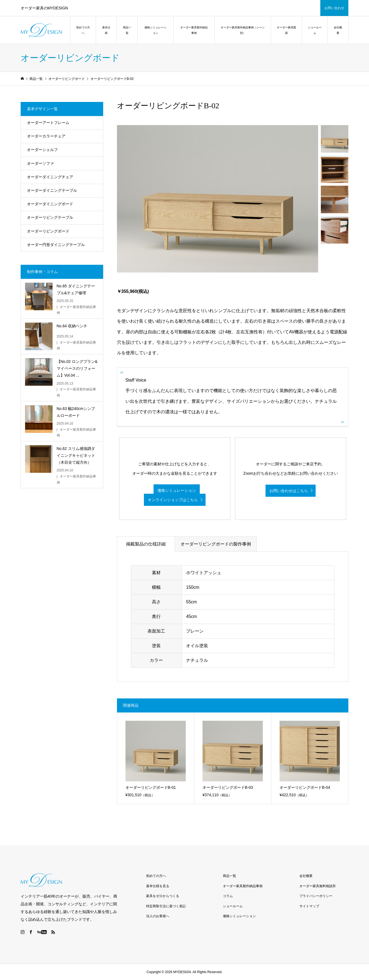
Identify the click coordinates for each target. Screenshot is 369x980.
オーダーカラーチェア (46, 136)
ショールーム (315, 30)
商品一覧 (127, 30)
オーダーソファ (40, 163)
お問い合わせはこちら (289, 491)
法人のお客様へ (158, 916)
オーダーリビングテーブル (50, 217)
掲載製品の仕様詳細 (146, 544)
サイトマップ (309, 906)
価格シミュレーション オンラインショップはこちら (172, 495)
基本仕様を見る (158, 886)
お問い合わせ (334, 8)
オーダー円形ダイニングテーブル (56, 245)
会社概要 (338, 30)
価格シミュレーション (155, 30)
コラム (228, 896)
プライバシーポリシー (316, 896)
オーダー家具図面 (286, 30)
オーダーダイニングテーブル (52, 190)
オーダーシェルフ (42, 150)
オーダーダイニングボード (50, 204)
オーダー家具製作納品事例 (194, 30)
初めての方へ (83, 30)
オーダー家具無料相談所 (318, 886)
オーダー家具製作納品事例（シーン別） (243, 30)
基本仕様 (106, 30)
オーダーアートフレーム (48, 123)
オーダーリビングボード (48, 231)
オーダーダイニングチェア (50, 177)
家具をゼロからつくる (163, 896)
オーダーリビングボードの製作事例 (216, 544)
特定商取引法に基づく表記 (166, 906)
